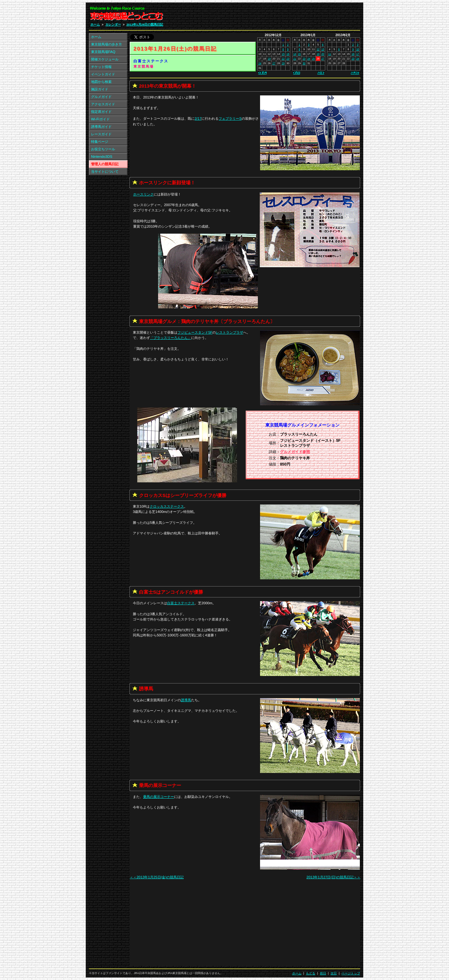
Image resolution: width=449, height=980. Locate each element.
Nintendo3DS (102, 157)
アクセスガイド (103, 104)
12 (318, 49)
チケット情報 (101, 67)
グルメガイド (101, 97)
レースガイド (101, 134)
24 (260, 63)
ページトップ (351, 973)
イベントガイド (103, 74)
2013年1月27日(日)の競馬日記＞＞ (333, 877)
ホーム (95, 24)
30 (304, 63)
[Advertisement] (286, 15)
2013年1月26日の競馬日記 (145, 24)
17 (357, 54)
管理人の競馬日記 (105, 164)
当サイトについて (105, 171)
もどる (311, 973)
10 (357, 49)
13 (323, 49)
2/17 (198, 118)
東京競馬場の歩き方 (106, 44)
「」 (171, 338)
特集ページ (100, 142)
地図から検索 (101, 82)
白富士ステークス (151, 61)
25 (313, 59)
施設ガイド (100, 89)
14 (295, 54)
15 (283, 54)
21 (295, 59)
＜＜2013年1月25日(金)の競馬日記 (157, 877)
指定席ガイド (101, 112)
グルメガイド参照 (295, 452)
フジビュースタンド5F (195, 332)
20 (323, 54)
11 (329, 54)
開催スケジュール (105, 59)
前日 (323, 973)
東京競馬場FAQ (103, 52)
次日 (334, 973)
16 (288, 54)
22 (283, 59)
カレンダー (113, 24)
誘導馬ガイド (101, 127)
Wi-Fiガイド (100, 119)
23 (288, 59)
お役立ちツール (103, 149)
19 (269, 59)
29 (283, 63)
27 (274, 63)
